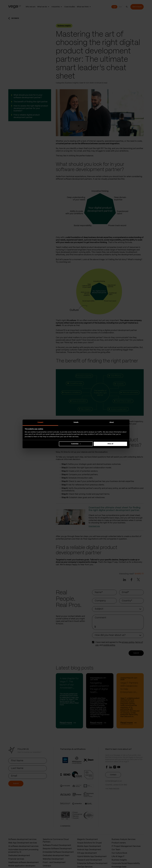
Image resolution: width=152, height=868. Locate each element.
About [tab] (112, 422)
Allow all (110, 444)
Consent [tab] (40, 422)
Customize (76, 444)
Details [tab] (76, 422)
